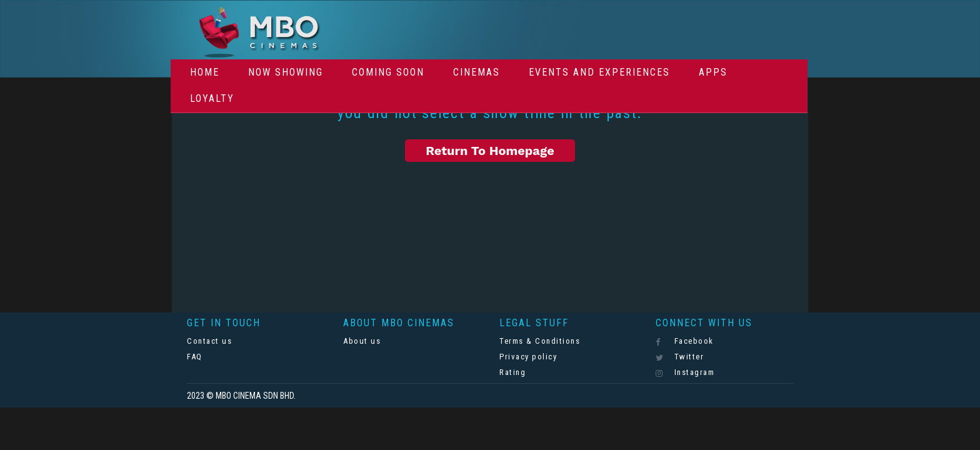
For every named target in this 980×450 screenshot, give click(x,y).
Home (205, 72)
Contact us (209, 341)
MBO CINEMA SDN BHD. (256, 396)
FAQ (195, 357)
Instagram (685, 372)
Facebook (685, 341)
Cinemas (477, 72)
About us (362, 341)
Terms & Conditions (540, 341)
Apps (713, 72)
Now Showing (286, 72)
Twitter (680, 357)
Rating (512, 372)
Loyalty (212, 98)
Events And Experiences (599, 72)
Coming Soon (388, 72)
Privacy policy (528, 357)
